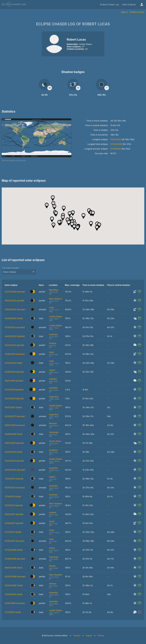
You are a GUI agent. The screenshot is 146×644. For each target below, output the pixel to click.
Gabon (52, 477)
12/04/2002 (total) (14, 594)
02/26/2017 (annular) (15, 416)
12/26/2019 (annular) (15, 354)
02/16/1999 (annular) (15, 603)
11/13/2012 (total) (13, 496)
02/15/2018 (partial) (14, 399)
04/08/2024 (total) (14, 318)
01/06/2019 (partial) (14, 372)
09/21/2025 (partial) (14, 301)
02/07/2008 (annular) (15, 577)
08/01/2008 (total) (14, 568)
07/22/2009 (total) (14, 550)
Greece (53, 584)
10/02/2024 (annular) (15, 309)
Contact (77, 636)
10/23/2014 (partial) (14, 461)
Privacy (101, 635)
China (52, 548)
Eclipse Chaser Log (109, 5)
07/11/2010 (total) (13, 532)
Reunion (53, 423)
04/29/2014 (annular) (15, 470)
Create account (137, 12)
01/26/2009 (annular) (15, 559)
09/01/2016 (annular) (15, 425)
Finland (53, 343)
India (51, 352)
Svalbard (53, 450)
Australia (53, 334)
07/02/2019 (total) (13, 363)
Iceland (53, 512)
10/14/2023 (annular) (15, 327)
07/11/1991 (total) (13, 612)
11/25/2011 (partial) (14, 505)
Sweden (53, 379)
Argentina (54, 397)
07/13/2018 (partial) (14, 390)
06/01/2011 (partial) (14, 514)
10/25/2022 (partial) (14, 345)
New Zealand (55, 299)
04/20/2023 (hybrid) (15, 336)
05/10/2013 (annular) (15, 488)
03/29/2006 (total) (14, 585)
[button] (54, 207)
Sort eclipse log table (10, 268)
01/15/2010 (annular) (15, 541)
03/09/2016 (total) (14, 434)
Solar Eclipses (129, 5)
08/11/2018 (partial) (14, 381)
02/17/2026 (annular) (15, 292)
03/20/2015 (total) (14, 452)
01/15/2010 (116, 139)
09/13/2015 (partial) (14, 443)
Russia (52, 566)
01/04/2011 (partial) (14, 523)
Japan (52, 370)
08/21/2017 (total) (13, 407)
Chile (51, 308)
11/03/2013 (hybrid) (14, 479)
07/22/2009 (116, 144)
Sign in (124, 12)
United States (56, 317)
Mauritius (54, 290)
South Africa (55, 441)
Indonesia (54, 432)
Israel (52, 521)
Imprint (89, 636)
